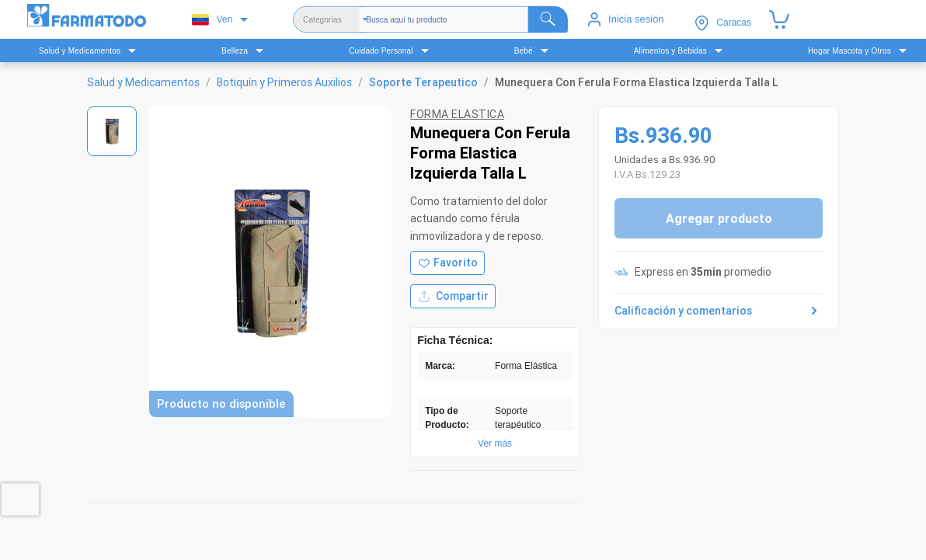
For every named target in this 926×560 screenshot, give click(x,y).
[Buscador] (467, 19)
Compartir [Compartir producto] (453, 296)
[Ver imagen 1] (112, 131)
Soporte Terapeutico (423, 82)
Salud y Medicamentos (143, 82)
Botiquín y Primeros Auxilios (284, 82)
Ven (212, 20)
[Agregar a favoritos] (447, 263)
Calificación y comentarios (719, 311)
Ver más (495, 443)
